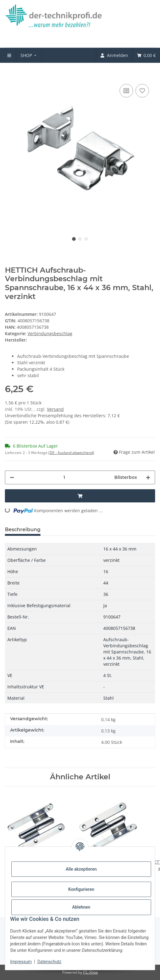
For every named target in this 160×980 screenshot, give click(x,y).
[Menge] (64, 477)
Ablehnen (81, 907)
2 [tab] (80, 239)
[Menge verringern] (12, 477)
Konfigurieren (81, 889)
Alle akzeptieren (81, 869)
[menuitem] (29, 55)
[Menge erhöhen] (148, 477)
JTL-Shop (90, 972)
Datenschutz (49, 962)
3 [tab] (86, 239)
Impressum (21, 962)
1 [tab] (74, 239)
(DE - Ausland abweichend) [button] (71, 453)
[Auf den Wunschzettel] (142, 91)
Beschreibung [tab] (23, 530)
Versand (55, 409)
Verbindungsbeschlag (50, 333)
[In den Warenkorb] (10, 73)
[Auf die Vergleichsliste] (126, 91)
